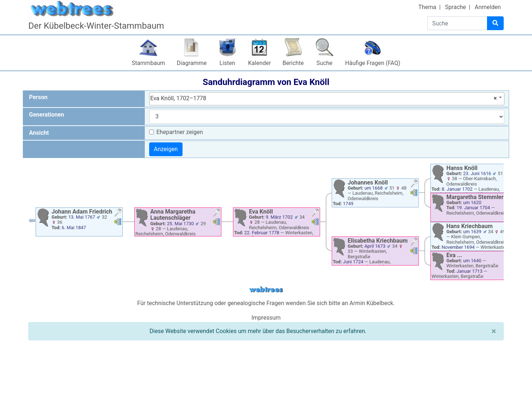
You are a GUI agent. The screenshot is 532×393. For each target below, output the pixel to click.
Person (38, 97)
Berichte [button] (293, 63)
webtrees (266, 290)
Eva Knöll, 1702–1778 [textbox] (324, 98)
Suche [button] (324, 63)
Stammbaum (148, 63)
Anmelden (488, 7)
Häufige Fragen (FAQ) (373, 63)
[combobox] (327, 99)
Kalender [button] (260, 63)
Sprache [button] (455, 7)
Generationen (47, 115)
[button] (118, 213)
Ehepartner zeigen (180, 132)
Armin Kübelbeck (371, 303)
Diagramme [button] (192, 63)
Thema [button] (427, 7)
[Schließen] (494, 331)
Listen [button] (227, 63)
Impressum (266, 318)
